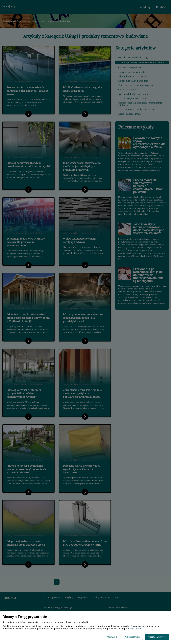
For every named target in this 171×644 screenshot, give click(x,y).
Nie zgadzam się (132, 637)
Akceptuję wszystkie (157, 637)
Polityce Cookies (134, 629)
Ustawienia (112, 637)
